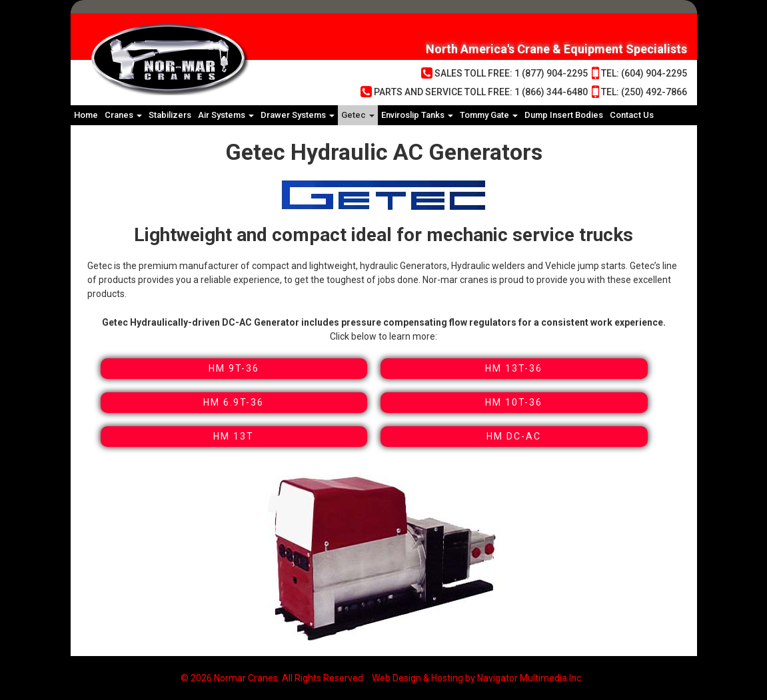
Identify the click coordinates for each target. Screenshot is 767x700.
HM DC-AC (514, 436)
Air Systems (226, 115)
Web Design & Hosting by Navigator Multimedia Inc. (477, 678)
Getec (358, 115)
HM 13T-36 (514, 368)
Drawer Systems (298, 115)
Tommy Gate (489, 115)
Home (86, 115)
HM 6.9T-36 (234, 402)
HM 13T (234, 436)
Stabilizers (170, 115)
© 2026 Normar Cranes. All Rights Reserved (272, 678)
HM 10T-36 (514, 402)
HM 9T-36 (234, 368)
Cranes (123, 115)
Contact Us (632, 115)
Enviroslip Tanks (417, 115)
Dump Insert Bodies (564, 115)
